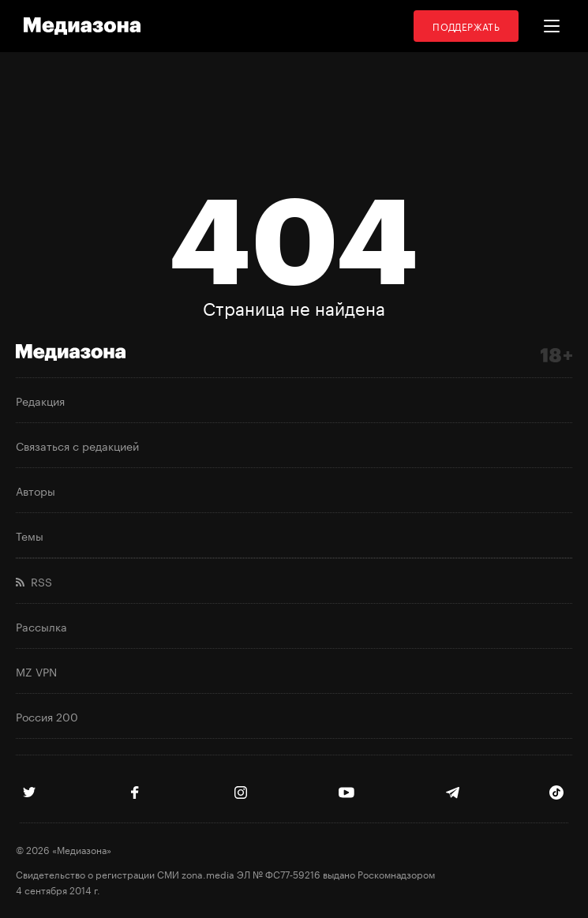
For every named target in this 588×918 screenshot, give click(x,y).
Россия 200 (47, 716)
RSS (34, 581)
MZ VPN (36, 671)
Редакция (40, 400)
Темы (30, 535)
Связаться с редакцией (77, 445)
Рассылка (41, 626)
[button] (552, 26)
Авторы (36, 490)
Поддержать (466, 26)
